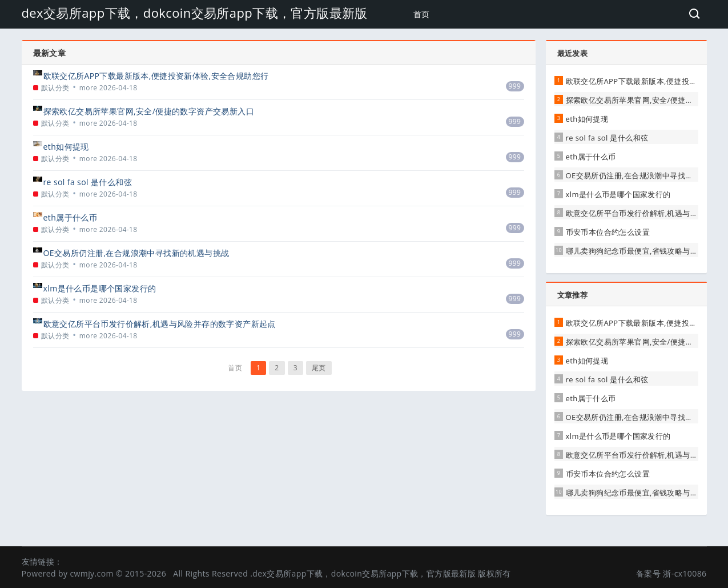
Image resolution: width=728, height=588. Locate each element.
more (89, 88)
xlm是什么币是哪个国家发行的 (100, 288)
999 (515, 86)
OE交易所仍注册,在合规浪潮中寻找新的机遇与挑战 (136, 253)
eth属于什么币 (71, 217)
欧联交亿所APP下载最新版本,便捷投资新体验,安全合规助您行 (156, 76)
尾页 (319, 368)
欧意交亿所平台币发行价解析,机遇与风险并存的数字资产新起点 (160, 324)
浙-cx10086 (685, 573)
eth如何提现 (66, 147)
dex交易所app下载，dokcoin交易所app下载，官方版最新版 (195, 13)
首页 (422, 14)
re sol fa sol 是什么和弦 (88, 182)
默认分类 (55, 88)
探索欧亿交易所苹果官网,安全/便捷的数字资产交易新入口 (149, 111)
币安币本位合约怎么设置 (608, 232)
